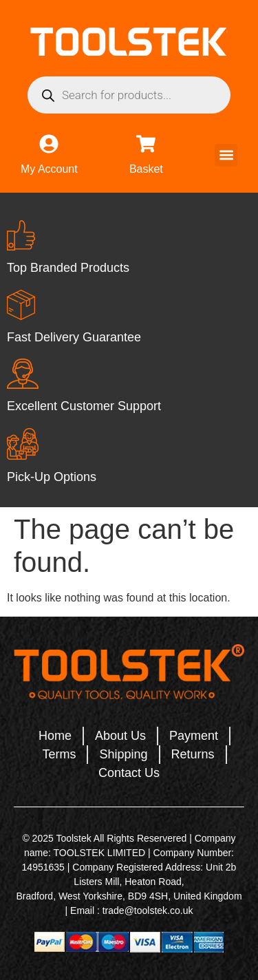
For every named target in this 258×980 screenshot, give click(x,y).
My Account (49, 169)
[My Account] (49, 144)
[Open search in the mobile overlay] (129, 95)
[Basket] (146, 144)
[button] (226, 155)
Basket (146, 169)
